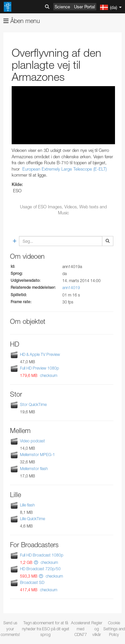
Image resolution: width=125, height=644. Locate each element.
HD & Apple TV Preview (40, 354)
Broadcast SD (32, 582)
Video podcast (32, 441)
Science (62, 7)
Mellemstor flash (34, 469)
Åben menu (22, 21)
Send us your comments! (10, 628)
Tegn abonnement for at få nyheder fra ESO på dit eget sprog (46, 628)
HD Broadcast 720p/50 (40, 569)
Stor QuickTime (33, 404)
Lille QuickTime (32, 519)
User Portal (84, 7)
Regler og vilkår (97, 628)
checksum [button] (48, 375)
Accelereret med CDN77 (81, 628)
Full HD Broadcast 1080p (42, 555)
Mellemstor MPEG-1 (37, 455)
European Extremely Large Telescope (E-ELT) (64, 169)
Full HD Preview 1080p (39, 368)
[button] (36, 562)
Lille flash (27, 505)
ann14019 (71, 288)
